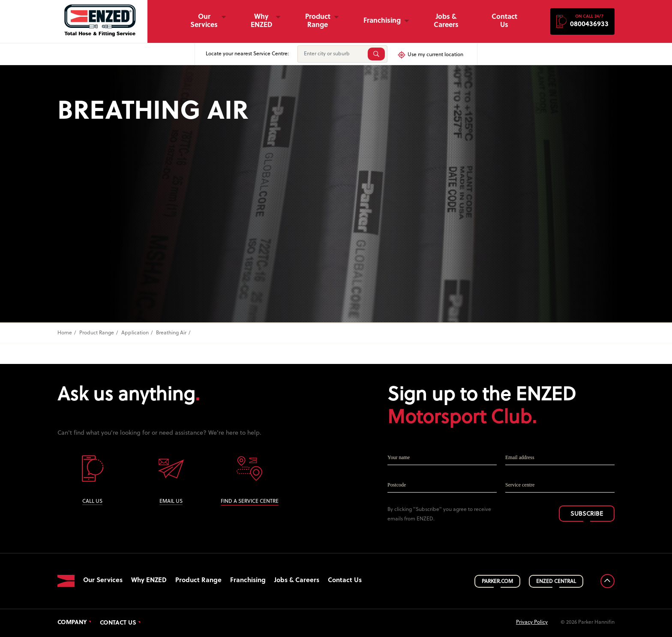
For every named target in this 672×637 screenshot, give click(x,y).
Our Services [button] (204, 21)
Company (72, 623)
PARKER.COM (497, 582)
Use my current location (430, 55)
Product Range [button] (318, 21)
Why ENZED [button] (261, 21)
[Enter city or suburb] (332, 54)
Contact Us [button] (504, 21)
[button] (582, 21)
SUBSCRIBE (587, 514)
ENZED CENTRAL (556, 582)
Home (65, 333)
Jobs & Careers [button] (446, 21)
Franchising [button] (382, 21)
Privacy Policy (532, 622)
